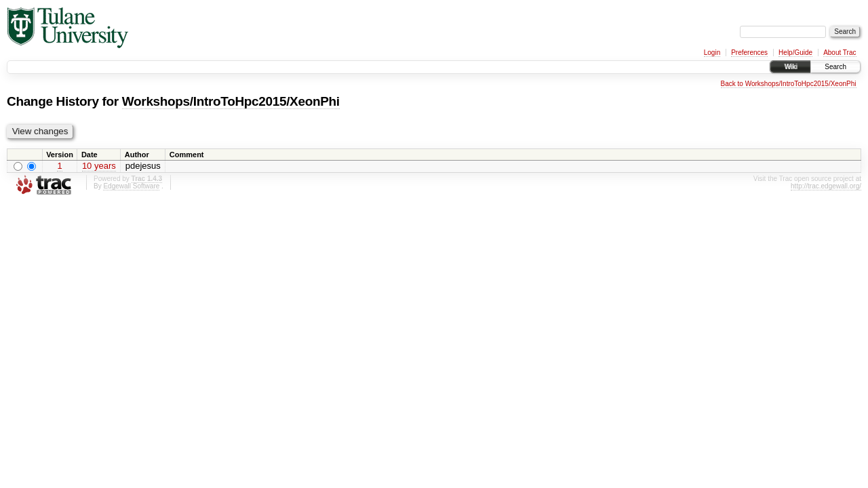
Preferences (749, 53)
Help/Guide (795, 53)
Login (712, 53)
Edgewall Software (131, 186)
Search (835, 67)
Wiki (790, 67)
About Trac (840, 53)
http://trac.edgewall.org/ (826, 186)
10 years (99, 166)
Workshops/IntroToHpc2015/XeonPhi (231, 101)
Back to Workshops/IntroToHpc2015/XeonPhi (789, 84)
